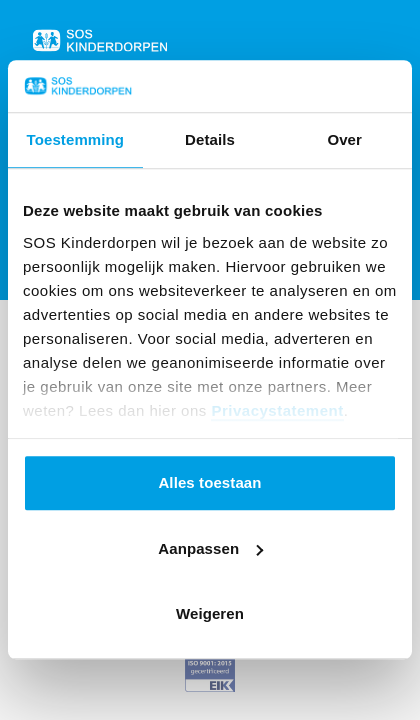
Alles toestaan (209, 483)
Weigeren (210, 614)
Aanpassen (210, 548)
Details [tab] (210, 140)
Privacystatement (277, 410)
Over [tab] (344, 140)
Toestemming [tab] (76, 140)
